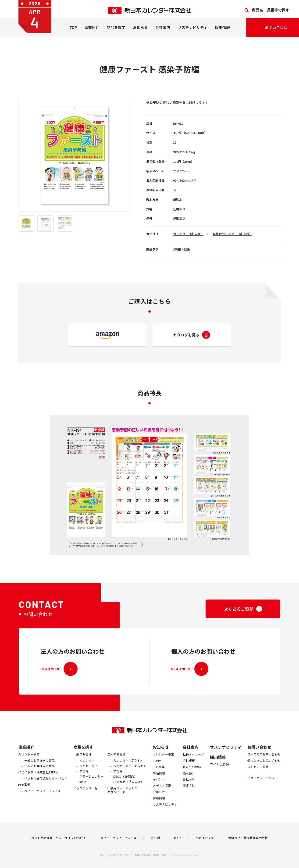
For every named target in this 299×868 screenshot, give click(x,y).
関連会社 (189, 795)
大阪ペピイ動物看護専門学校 (248, 842)
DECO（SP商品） (125, 786)
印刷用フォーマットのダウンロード (122, 799)
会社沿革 (189, 789)
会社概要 (189, 770)
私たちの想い (192, 776)
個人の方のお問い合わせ (264, 770)
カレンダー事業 (29, 764)
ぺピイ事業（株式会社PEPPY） (39, 782)
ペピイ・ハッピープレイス (42, 800)
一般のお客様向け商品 (39, 770)
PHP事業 (24, 794)
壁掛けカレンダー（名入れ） (233, 234)
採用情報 (222, 30)
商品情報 (159, 782)
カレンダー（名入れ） (188, 234)
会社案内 (163, 30)
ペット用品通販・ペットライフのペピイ (59, 842)
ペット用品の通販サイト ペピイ (46, 788)
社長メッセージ (193, 764)
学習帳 (84, 781)
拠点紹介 (189, 782)
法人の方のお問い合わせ (264, 764)
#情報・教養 (182, 249)
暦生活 (155, 842)
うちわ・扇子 (89, 775)
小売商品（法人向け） (128, 791)
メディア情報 (162, 795)
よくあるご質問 (258, 776)
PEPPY (157, 770)
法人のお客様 (116, 764)
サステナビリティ (193, 30)
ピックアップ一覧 (85, 797)
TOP (73, 30)
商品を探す (83, 756)
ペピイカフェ (205, 842)
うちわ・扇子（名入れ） (130, 775)
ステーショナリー (92, 786)
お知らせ (140, 30)
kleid (83, 791)
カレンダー (87, 770)
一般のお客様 (82, 764)
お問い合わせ (259, 756)
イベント (159, 789)
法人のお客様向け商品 (39, 775)
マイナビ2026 (219, 774)
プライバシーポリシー (263, 787)
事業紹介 (92, 30)
